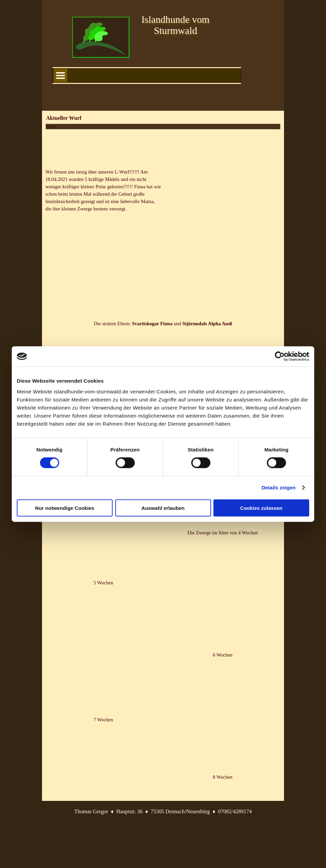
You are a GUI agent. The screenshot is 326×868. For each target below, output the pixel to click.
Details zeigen (278, 488)
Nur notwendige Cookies (65, 508)
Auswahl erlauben (163, 508)
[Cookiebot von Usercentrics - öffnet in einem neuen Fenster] (280, 356)
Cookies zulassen (261, 508)
